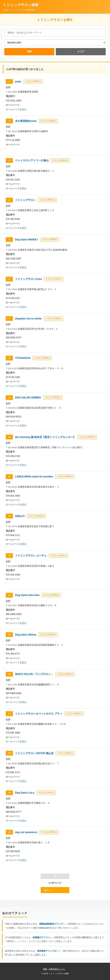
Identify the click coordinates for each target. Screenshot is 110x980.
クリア (81, 52)
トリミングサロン (25, 200)
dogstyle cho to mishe (28, 319)
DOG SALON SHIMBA (28, 398)
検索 (29, 51)
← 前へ (55, 876)
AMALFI (20, 516)
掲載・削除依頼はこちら (54, 969)
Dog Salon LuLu (25, 793)
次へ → (48, 890)
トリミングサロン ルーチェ (31, 556)
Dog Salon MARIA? (26, 240)
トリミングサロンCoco (29, 279)
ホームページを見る (16, 109)
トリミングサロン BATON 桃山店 (34, 753)
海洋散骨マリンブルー (48, 951)
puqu (18, 81)
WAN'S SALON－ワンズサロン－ (34, 674)
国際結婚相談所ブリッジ (51, 924)
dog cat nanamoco (26, 832)
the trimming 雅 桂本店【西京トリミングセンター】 (45, 437)
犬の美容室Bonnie (26, 121)
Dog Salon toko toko (27, 595)
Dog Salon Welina (26, 635)
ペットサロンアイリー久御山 (32, 160)
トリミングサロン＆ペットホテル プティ (39, 714)
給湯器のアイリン (41, 937)
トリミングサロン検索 (21, 5)
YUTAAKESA (23, 358)
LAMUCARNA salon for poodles (34, 477)
